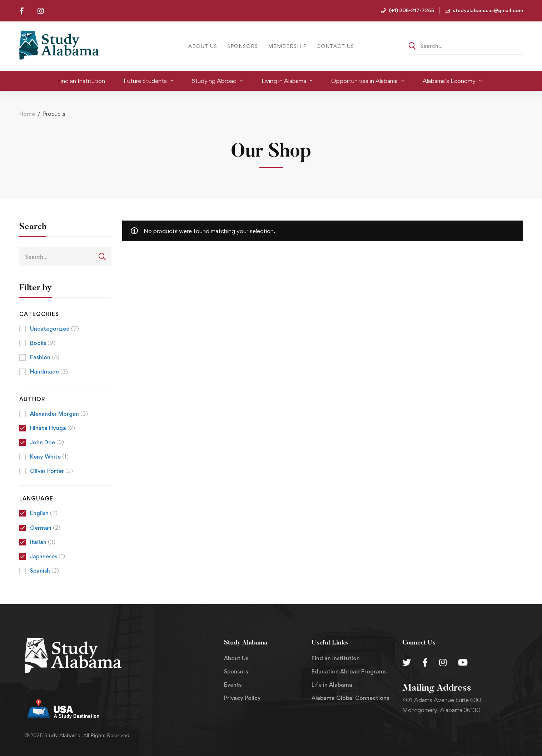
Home (27, 114)
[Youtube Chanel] (463, 662)
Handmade (49, 372)
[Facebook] (425, 662)
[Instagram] (443, 662)
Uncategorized (54, 329)
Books (43, 343)
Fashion (45, 357)
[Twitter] (407, 662)
